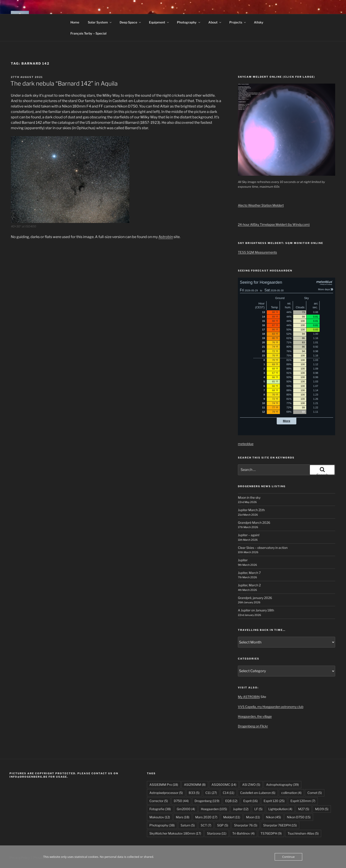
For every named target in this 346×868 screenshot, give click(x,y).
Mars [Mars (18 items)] (183, 817)
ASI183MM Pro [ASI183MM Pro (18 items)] (164, 785)
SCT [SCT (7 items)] (206, 825)
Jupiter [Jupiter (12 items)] (241, 809)
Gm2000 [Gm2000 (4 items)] (186, 809)
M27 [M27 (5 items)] (304, 809)
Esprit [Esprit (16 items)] (251, 801)
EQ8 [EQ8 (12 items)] (231, 801)
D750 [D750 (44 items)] (181, 801)
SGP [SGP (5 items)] (223, 825)
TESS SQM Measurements (257, 252)
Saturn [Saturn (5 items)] (188, 825)
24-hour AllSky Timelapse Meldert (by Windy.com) (274, 224)
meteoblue (246, 444)
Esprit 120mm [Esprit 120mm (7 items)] (303, 801)
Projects (238, 22)
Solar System (100, 22)
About (215, 22)
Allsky (259, 22)
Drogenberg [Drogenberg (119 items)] (207, 801)
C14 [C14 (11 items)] (229, 793)
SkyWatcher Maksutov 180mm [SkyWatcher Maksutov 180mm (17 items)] (175, 833)
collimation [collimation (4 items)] (291, 793)
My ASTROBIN (249, 697)
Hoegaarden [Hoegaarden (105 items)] (214, 809)
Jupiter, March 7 (249, 573)
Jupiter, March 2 (249, 585)
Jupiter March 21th (251, 510)
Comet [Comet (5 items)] (315, 793)
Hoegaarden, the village (255, 716)
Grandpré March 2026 (254, 523)
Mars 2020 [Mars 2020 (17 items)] (206, 817)
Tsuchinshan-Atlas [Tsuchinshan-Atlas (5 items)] (303, 833)
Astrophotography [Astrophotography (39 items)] (282, 785)
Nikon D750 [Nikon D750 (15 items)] (299, 817)
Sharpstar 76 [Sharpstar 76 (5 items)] (246, 825)
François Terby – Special (88, 33)
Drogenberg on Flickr (253, 726)
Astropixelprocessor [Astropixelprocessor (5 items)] (166, 793)
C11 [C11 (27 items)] (211, 793)
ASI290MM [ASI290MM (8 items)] (195, 785)
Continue (288, 857)
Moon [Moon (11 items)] (253, 817)
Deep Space (131, 22)
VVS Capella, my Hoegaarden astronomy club (271, 707)
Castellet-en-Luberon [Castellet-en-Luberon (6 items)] (258, 793)
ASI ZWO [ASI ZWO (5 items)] (251, 785)
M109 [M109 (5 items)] (322, 809)
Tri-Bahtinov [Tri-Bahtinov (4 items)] (243, 833)
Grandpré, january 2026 (255, 598)
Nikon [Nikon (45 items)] (273, 817)
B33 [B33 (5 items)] (194, 793)
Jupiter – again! (249, 535)
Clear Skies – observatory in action (263, 548)
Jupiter (243, 560)
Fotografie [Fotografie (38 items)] (160, 809)
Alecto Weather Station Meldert (261, 205)
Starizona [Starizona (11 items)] (217, 833)
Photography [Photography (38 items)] (162, 825)
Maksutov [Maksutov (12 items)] (160, 817)
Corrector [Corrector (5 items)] (159, 801)
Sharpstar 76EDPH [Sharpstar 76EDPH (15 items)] (280, 825)
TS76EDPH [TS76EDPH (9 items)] (271, 833)
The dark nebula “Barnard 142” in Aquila (64, 83)
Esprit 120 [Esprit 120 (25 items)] (274, 801)
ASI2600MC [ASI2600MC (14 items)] (224, 785)
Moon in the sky (249, 497)
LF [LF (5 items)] (258, 809)
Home (75, 22)
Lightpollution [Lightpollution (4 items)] (280, 809)
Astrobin (166, 237)
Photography (189, 22)
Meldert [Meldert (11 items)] (232, 817)
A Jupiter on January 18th (256, 610)
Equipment (159, 22)
